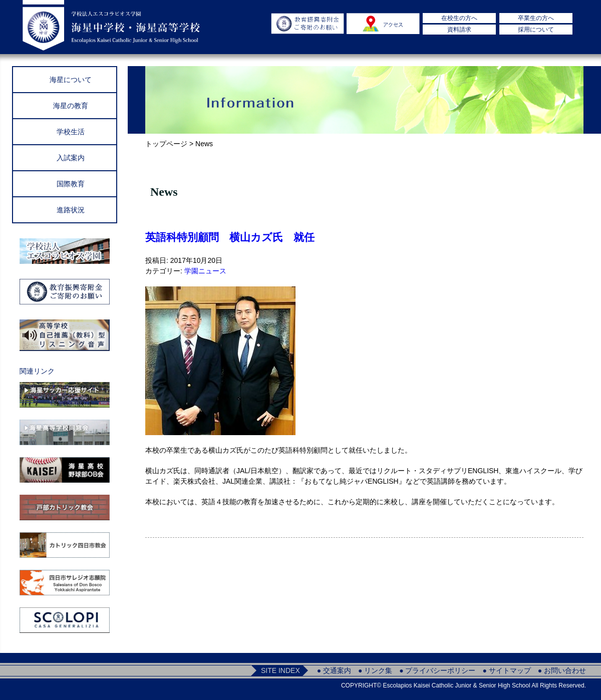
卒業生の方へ (536, 18)
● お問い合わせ (562, 670)
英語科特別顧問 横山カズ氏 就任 (230, 237)
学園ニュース (205, 271)
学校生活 (71, 132)
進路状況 (71, 210)
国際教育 (71, 184)
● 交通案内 (334, 670)
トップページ (166, 144)
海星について (71, 80)
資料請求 (459, 30)
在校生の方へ (459, 18)
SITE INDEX (280, 670)
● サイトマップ (506, 670)
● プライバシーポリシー (437, 670)
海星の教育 (71, 106)
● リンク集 (375, 670)
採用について (536, 30)
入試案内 (71, 158)
